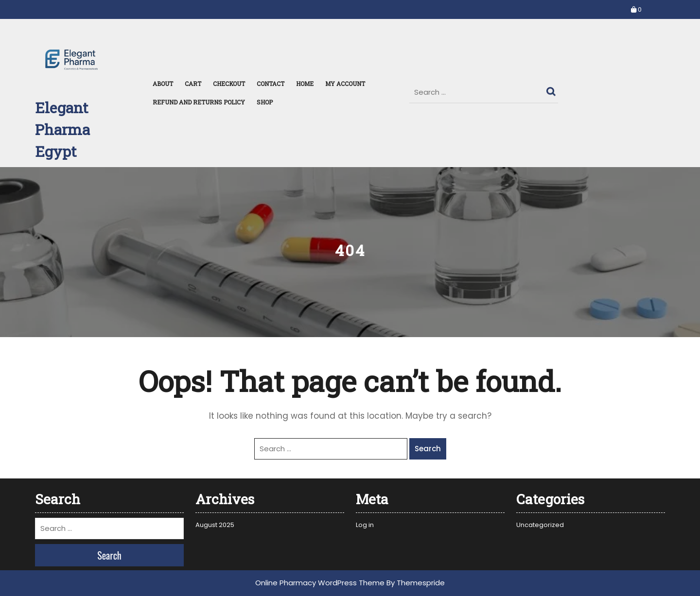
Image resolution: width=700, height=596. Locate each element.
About (163, 84)
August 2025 (215, 525)
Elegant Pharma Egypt (62, 129)
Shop (265, 102)
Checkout (229, 84)
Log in (365, 525)
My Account (345, 84)
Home (305, 84)
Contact (271, 84)
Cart (193, 84)
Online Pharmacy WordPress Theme (320, 583)
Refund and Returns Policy (199, 102)
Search (552, 89)
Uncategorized (540, 525)
